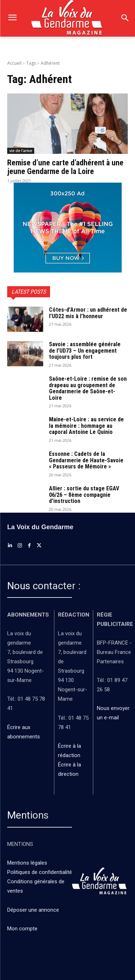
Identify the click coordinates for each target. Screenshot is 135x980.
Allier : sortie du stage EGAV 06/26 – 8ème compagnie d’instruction (84, 495)
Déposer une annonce (33, 910)
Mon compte (22, 929)
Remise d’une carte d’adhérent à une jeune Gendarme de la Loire (65, 167)
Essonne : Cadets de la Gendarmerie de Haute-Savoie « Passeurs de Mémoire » (86, 460)
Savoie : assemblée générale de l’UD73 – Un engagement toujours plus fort (85, 351)
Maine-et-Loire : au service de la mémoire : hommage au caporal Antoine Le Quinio (86, 426)
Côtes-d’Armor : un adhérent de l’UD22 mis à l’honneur (88, 313)
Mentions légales (27, 863)
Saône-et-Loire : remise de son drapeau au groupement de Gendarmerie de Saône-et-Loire (88, 388)
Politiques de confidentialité (40, 872)
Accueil (14, 63)
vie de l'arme (21, 151)
